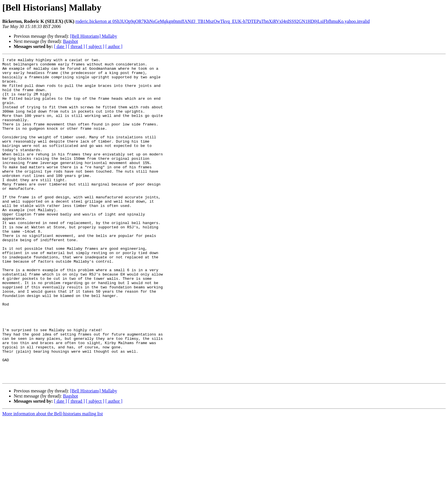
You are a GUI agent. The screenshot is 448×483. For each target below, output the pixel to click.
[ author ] (114, 46)
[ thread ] (76, 46)
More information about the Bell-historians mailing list (53, 478)
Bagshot (70, 41)
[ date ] (60, 46)
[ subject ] (95, 46)
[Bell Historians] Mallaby (93, 36)
